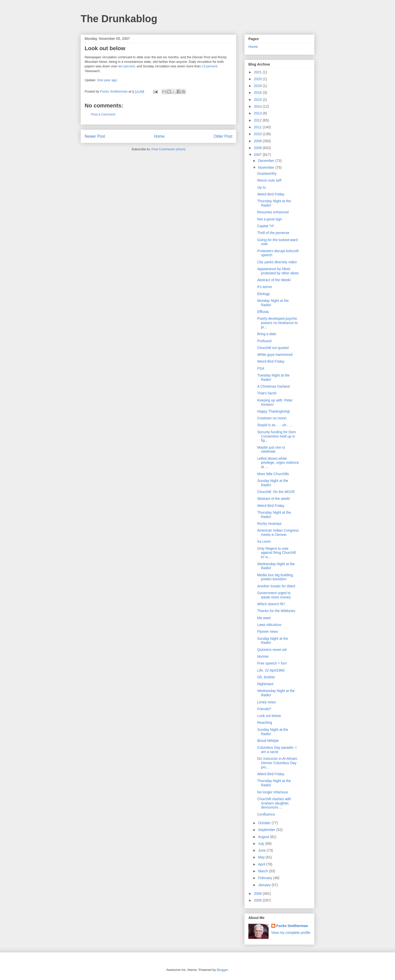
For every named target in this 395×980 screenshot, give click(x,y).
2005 (258, 900)
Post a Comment (103, 114)
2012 (258, 120)
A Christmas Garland (273, 386)
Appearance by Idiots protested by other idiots (278, 271)
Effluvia (263, 312)
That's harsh (267, 393)
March (263, 871)
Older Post (223, 136)
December (267, 161)
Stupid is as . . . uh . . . (275, 425)
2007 (258, 155)
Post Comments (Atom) (168, 149)
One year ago (107, 80)
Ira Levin (264, 541)
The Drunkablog (119, 19)
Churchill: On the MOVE (276, 492)
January (265, 885)
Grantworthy (267, 174)
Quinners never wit (272, 650)
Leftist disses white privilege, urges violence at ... (278, 463)
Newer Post (95, 136)
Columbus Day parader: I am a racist (277, 750)
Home (159, 136)
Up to (261, 187)
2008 (258, 148)
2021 (258, 72)
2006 (258, 893)
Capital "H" (266, 226)
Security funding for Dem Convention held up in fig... (277, 436)
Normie (263, 656)
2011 (258, 127)
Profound (264, 341)
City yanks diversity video (277, 262)
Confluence (266, 814)
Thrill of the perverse (273, 233)
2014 (258, 106)
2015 (258, 100)
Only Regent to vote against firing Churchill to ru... (276, 553)
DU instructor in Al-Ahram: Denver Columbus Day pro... (278, 763)
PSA (261, 368)
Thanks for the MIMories (276, 611)
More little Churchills (273, 474)
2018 (258, 86)
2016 (258, 93)
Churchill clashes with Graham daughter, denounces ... (274, 803)
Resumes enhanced (273, 212)
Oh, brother (266, 677)
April (262, 864)
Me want (264, 618)
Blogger (222, 970)
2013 (258, 113)
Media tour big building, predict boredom (275, 577)
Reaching (265, 723)
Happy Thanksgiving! (274, 411)
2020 (258, 79)
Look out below (269, 716)
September (267, 830)
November (267, 167)
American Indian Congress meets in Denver (278, 532)
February (266, 878)
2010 (258, 134)
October (265, 823)
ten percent (127, 66)
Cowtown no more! (272, 418)
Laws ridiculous (269, 625)
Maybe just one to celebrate (271, 450)
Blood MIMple (268, 741)
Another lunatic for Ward (276, 586)
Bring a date (267, 334)
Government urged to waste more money (274, 595)
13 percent (209, 66)
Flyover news (268, 631)
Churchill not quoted (273, 348)
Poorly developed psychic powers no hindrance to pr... (277, 323)
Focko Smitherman (292, 926)
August (264, 837)
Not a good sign (270, 219)
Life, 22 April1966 (271, 670)
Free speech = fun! (272, 663)
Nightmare (265, 684)
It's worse (265, 287)
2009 (258, 141)
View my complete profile (291, 933)
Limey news (267, 702)
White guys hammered (275, 355)
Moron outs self (269, 180)
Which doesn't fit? (271, 604)
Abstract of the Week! (274, 280)
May (262, 857)
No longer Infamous (273, 792)
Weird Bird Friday (271, 194)
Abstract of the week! (274, 499)
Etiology (264, 294)
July (262, 844)
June (262, 850)
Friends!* (264, 709)
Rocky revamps (269, 524)
